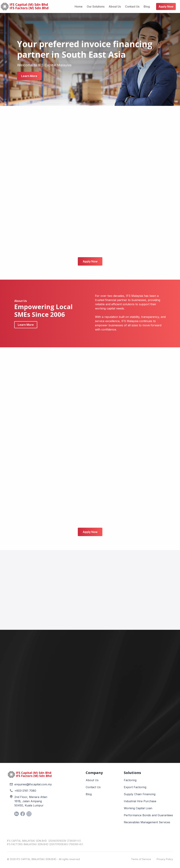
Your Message (104, 712)
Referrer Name (103, 695)
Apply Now (90, 261)
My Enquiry (127, 679)
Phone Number (104, 679)
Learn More (29, 76)
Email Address (104, 662)
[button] (143, 685)
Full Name (101, 645)
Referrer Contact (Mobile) (146, 695)
